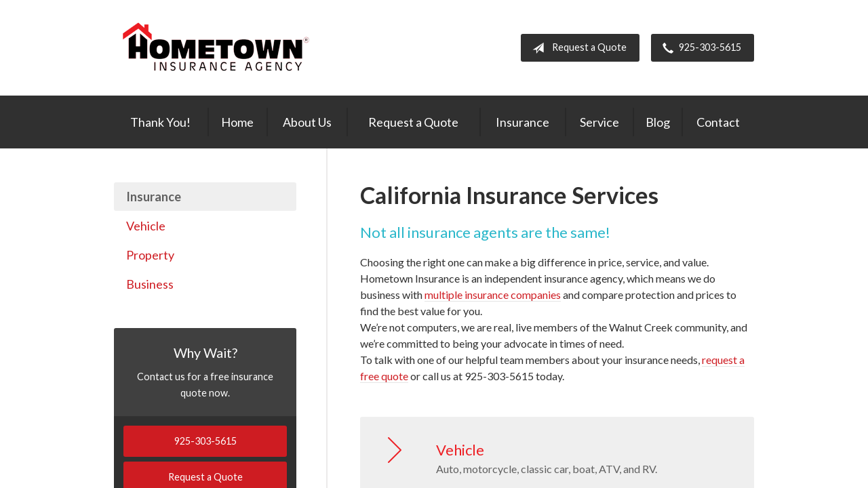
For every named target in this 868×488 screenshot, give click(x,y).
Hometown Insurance (216, 48)
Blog (658, 122)
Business (150, 284)
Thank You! (160, 122)
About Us (307, 122)
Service (599, 122)
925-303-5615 (699, 48)
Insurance (522, 122)
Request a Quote (577, 48)
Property (150, 255)
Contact (718, 122)
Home (237, 122)
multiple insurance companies (493, 294)
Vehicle (146, 226)
